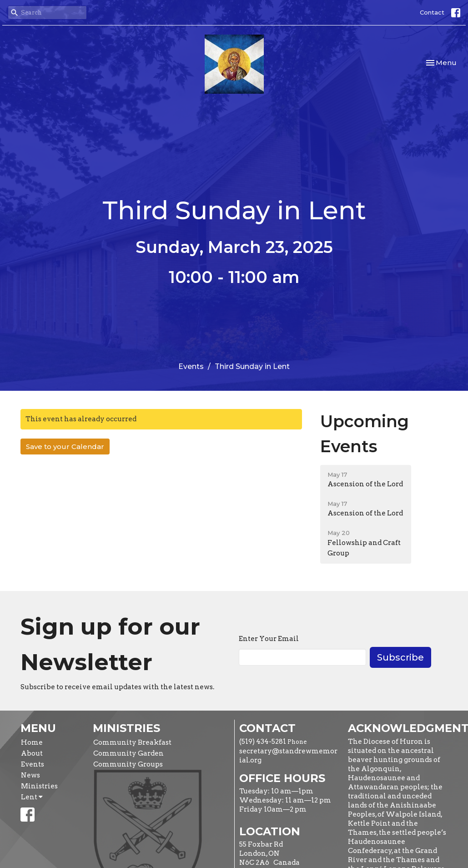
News (30, 775)
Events (191, 366)
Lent (32, 797)
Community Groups (128, 764)
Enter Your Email (269, 639)
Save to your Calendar (65, 447)
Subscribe (400, 657)
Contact (432, 12)
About (32, 753)
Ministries (39, 786)
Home (32, 742)
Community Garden (128, 753)
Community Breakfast (132, 742)
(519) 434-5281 (263, 742)
